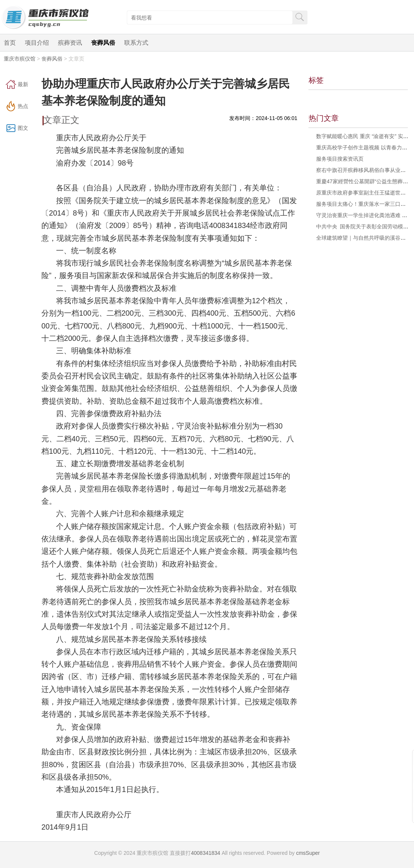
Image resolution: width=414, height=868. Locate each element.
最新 (23, 84)
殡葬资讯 (70, 43)
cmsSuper (308, 853)
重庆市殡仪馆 (20, 59)
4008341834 (205, 853)
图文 (23, 128)
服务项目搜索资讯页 (340, 159)
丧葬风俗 (103, 43)
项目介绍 (37, 43)
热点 (23, 106)
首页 (10, 43)
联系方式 (136, 43)
